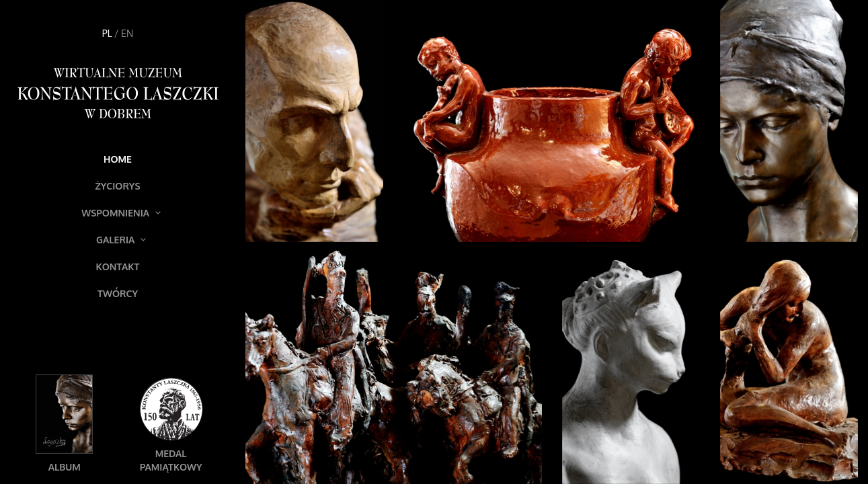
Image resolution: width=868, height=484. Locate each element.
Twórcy (118, 293)
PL (107, 33)
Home (118, 159)
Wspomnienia (121, 213)
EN (127, 33)
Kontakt (118, 267)
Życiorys (117, 186)
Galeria (121, 240)
